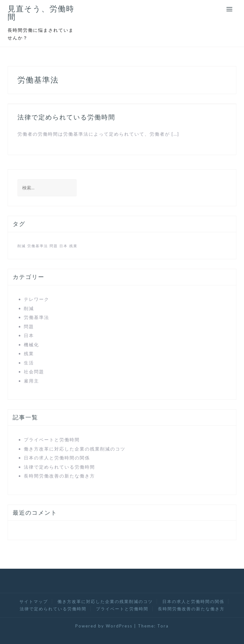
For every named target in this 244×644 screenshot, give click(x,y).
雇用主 (31, 381)
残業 (29, 353)
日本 (29, 335)
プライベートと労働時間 (52, 440)
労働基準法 (37, 317)
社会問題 (34, 372)
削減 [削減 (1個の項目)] (22, 246)
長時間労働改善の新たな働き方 (59, 476)
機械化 (31, 345)
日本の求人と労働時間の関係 (57, 458)
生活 (29, 363)
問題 (29, 326)
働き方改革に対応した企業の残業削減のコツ (75, 449)
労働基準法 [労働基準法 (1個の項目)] (38, 246)
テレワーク (37, 299)
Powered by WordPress (104, 626)
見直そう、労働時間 (41, 13)
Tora (163, 626)
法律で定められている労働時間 (66, 117)
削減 (29, 308)
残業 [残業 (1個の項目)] (73, 246)
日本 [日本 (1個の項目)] (64, 246)
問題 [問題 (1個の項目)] (54, 246)
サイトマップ (34, 601)
